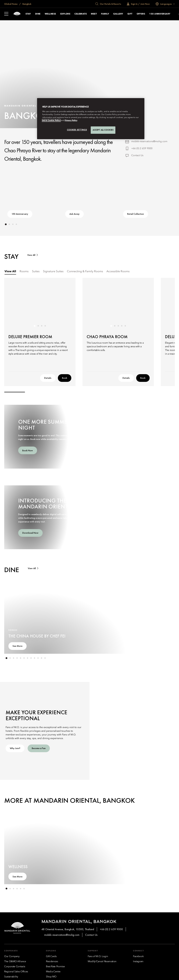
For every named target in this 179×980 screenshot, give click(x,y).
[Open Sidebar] (6, 14)
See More (17, 646)
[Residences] (52, 961)
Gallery (118, 14)
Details (48, 378)
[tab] (10, 272)
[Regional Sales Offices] (16, 972)
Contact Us (137, 155)
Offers (141, 14)
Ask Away (74, 214)
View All (31, 255)
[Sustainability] (11, 977)
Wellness (50, 14)
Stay (28, 14)
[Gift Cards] (51, 956)
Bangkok (27, 4)
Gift (130, 14)
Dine (38, 14)
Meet (94, 14)
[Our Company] (12, 956)
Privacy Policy (71, 120)
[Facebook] (138, 956)
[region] (91, 119)
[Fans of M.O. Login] (98, 956)
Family (105, 14)
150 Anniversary (160, 14)
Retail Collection (136, 214)
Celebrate (81, 14)
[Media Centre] (53, 972)
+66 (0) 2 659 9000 (142, 148)
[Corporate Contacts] (15, 967)
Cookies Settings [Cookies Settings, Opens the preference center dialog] (77, 130)
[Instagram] (138, 961)
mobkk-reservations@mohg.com (149, 141)
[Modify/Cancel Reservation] (102, 961)
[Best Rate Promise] (55, 967)
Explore (65, 14)
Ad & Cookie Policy (51, 120)
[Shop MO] (51, 977)
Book (65, 378)
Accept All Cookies (103, 130)
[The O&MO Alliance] (15, 961)
